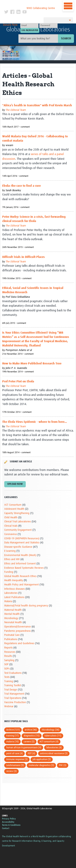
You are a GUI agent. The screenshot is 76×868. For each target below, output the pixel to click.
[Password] (48, 26)
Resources (10, 652)
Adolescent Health (14, 509)
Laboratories (11, 593)
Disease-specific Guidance (18, 547)
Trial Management (14, 694)
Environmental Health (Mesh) (20, 555)
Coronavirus (11, 534)
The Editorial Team (16, 110)
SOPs (7, 669)
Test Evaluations (13, 673)
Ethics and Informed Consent (20, 564)
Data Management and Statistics (22, 543)
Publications (11, 639)
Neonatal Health (13, 622)
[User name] (29, 26)
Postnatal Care (12, 635)
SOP (6, 664)
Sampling (9, 660)
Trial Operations (13, 698)
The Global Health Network (30, 4)
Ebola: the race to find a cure (21, 186)
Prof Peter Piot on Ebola (18, 381)
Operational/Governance (18, 627)
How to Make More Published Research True (32, 364)
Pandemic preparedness (17, 631)
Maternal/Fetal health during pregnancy (26, 606)
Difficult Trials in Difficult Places (24, 257)
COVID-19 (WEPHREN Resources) (22, 539)
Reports (8, 648)
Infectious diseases (14, 589)
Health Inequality (14, 580)
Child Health (11, 518)
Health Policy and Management (21, 585)
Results (8, 656)
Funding (9, 572)
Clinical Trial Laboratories (18, 522)
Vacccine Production (15, 702)
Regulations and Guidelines (19, 643)
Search (66, 38)
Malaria (8, 601)
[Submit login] (30, 30)
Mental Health (12, 614)
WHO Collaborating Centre (41, 8)
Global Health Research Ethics (20, 576)
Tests (7, 677)
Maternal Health (13, 610)
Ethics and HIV (12, 559)
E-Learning (10, 551)
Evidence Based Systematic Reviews (24, 568)
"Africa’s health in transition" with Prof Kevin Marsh (37, 105)
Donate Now (10, 25)
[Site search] (39, 39)
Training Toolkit (13, 685)
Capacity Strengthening (17, 513)
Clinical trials (11, 526)
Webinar (9, 706)
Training (9, 681)
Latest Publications (14, 597)
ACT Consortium (13, 505)
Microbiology (11, 618)
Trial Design (11, 690)
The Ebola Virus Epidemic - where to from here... (35, 422)
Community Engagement (18, 530)
